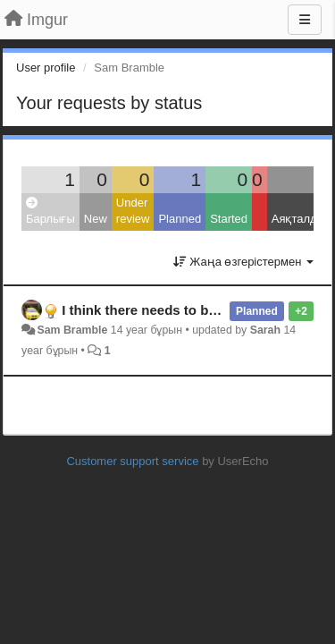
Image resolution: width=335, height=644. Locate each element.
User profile (46, 68)
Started (229, 219)
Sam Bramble (72, 330)
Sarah (265, 330)
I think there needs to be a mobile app (181, 310)
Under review (133, 211)
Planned (180, 219)
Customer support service (132, 461)
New (96, 219)
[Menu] (305, 20)
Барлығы (50, 212)
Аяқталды (298, 219)
